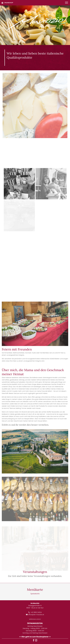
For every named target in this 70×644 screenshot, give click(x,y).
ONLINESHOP (7, 3)
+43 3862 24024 (35, 612)
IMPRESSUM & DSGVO (35, 619)
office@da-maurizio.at (35, 615)
